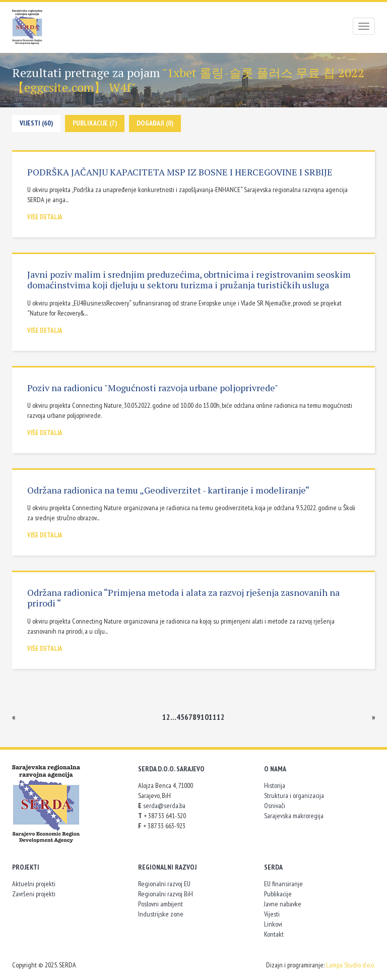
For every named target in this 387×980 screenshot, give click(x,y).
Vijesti (272, 914)
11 (213, 717)
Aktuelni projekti (34, 884)
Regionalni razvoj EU (164, 884)
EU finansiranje (283, 884)
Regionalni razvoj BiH (166, 894)
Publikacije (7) (95, 123)
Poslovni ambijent (160, 904)
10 (205, 717)
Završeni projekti (34, 894)
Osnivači (275, 806)
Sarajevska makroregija (294, 816)
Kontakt (274, 934)
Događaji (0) (155, 123)
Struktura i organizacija (294, 795)
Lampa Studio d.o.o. (350, 965)
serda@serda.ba (164, 806)
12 (221, 717)
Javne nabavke (283, 904)
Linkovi (273, 924)
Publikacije (278, 894)
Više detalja (45, 217)
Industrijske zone (161, 914)
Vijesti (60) (36, 123)
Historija (275, 785)
